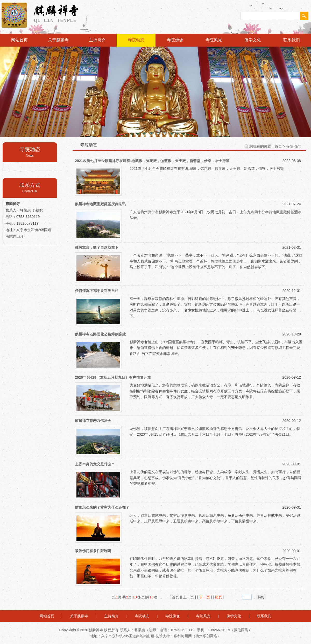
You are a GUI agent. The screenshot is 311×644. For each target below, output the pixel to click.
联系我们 (292, 40)
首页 (278, 146)
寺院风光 (214, 40)
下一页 (204, 597)
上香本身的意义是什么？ (95, 464)
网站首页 (19, 40)
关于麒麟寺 (58, 40)
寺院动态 (136, 40)
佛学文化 (253, 40)
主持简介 (97, 40)
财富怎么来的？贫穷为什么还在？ (102, 507)
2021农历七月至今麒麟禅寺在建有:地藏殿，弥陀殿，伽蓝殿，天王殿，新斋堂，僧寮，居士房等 (152, 161)
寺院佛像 (175, 40)
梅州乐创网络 (206, 636)
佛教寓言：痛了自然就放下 (97, 247)
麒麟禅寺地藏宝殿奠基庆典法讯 (100, 204)
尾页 (218, 597)
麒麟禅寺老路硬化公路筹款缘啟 (100, 334)
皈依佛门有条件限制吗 (93, 551)
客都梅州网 (183, 636)
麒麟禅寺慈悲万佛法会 (93, 421)
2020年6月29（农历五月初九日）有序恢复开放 (113, 377)
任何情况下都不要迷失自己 (97, 291)
